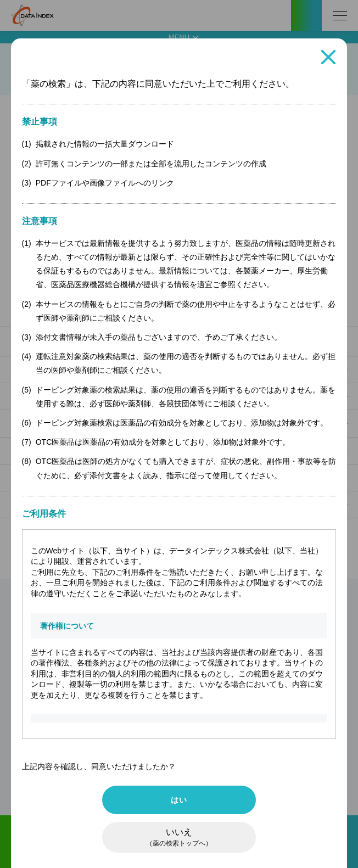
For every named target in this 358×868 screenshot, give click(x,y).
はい (179, 800)
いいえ (179, 837)
